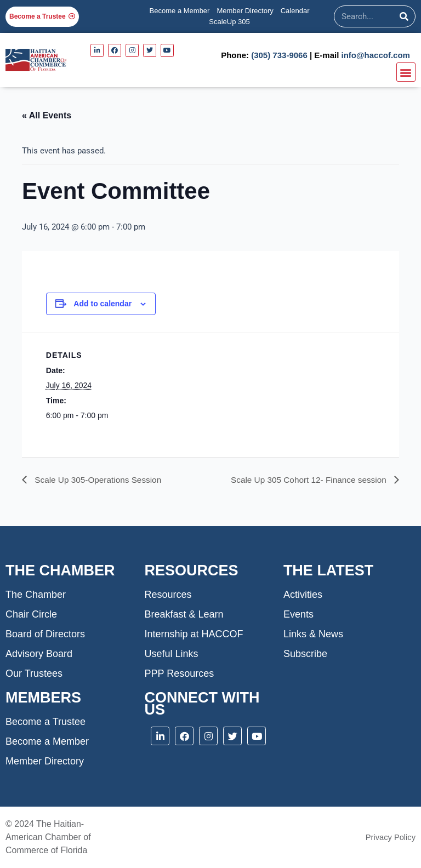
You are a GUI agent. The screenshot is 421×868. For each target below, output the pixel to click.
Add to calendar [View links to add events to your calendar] (103, 304)
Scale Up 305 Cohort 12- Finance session (306, 480)
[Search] (404, 16)
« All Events (47, 115)
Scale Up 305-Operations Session (99, 480)
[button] (406, 72)
